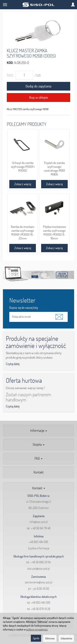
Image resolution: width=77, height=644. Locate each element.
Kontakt (39, 472)
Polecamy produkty (27, 124)
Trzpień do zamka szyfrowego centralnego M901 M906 (54, 169)
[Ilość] (24, 75)
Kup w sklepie (39, 97)
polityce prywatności (37, 630)
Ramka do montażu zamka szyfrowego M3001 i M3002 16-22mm (23, 232)
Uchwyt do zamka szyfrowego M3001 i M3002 (23, 167)
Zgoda (36, 638)
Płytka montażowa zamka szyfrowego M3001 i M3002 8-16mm (54, 232)
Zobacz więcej (23, 184)
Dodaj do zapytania (38, 86)
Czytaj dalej (13, 364)
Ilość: (10, 75)
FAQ (38, 458)
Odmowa (50, 638)
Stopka (38, 444)
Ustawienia (66, 638)
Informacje (39, 431)
